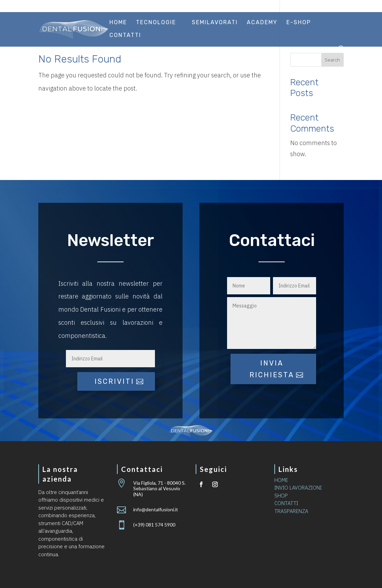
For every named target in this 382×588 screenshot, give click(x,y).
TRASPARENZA (291, 511)
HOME (281, 480)
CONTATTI (286, 503)
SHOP (281, 496)
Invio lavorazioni (271, 6)
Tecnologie (156, 23)
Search (332, 60)
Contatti (125, 36)
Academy (262, 23)
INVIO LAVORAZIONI (298, 488)
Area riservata (322, 6)
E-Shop (299, 23)
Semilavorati (215, 23)
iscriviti (114, 381)
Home (118, 23)
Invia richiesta (272, 369)
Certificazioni (221, 6)
